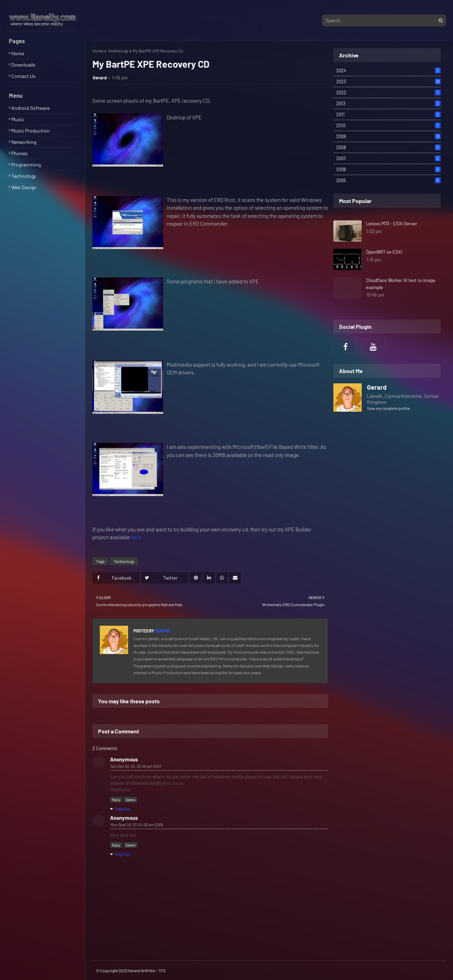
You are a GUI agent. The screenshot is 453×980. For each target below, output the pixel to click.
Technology (24, 176)
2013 (388, 103)
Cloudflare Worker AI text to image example (401, 284)
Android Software (30, 108)
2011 (388, 114)
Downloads (23, 65)
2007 (388, 158)
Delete (130, 800)
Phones (19, 153)
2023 (388, 81)
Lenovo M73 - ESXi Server (392, 224)
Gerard (100, 78)
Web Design (24, 187)
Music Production (30, 131)
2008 (388, 147)
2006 (388, 169)
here (136, 537)
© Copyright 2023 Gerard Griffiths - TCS (131, 970)
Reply (116, 800)
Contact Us (23, 76)
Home (18, 53)
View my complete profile (388, 408)
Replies (123, 809)
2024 (388, 71)
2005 (388, 180)
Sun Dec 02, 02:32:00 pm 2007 (136, 766)
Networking (24, 142)
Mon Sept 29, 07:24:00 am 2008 (137, 825)
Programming (26, 165)
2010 (388, 125)
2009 (388, 136)
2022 (388, 92)
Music (18, 119)
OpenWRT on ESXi (384, 252)
